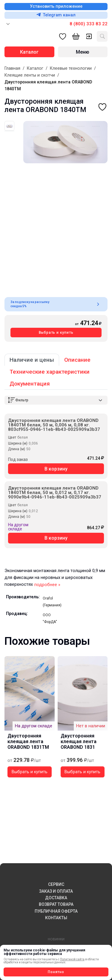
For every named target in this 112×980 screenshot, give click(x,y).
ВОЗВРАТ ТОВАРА (56, 904)
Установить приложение (56, 6)
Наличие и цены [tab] (32, 360)
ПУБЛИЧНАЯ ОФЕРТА (56, 911)
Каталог (35, 68)
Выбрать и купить (56, 333)
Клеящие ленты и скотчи (30, 75)
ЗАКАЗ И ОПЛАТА (56, 891)
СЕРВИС (56, 884)
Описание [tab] (77, 360)
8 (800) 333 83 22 (89, 24)
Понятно (56, 972)
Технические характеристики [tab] (50, 372)
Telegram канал (56, 15)
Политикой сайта (72, 959)
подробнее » (47, 585)
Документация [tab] (30, 384)
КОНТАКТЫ (56, 918)
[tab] (9, 126)
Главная (12, 68)
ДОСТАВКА (56, 898)
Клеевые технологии (71, 68)
